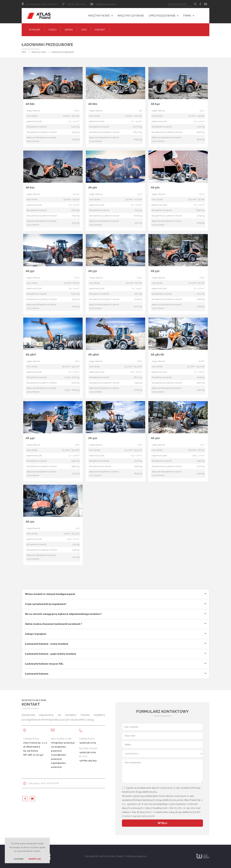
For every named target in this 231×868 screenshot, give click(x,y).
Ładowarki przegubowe (63, 52)
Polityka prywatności (136, 856)
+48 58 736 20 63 (87, 743)
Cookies (19, 859)
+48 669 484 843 (88, 761)
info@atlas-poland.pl (106, 4)
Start (24, 52)
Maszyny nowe (39, 52)
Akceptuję (35, 859)
